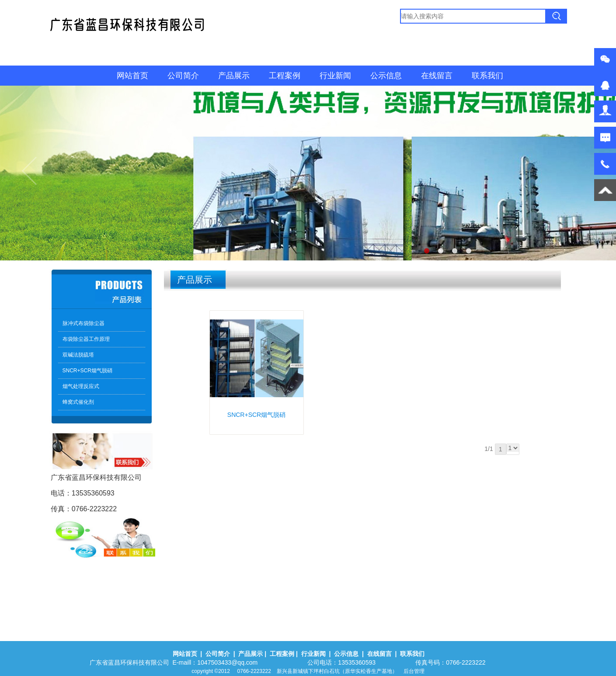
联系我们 (487, 76)
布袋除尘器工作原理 (86, 339)
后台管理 (414, 671)
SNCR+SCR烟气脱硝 (87, 371)
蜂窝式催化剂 (78, 402)
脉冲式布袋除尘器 (84, 323)
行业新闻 (335, 76)
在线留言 (437, 76)
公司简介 (183, 76)
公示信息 (386, 76)
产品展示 (234, 76)
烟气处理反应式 (81, 386)
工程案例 (285, 76)
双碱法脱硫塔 (78, 355)
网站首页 (132, 76)
